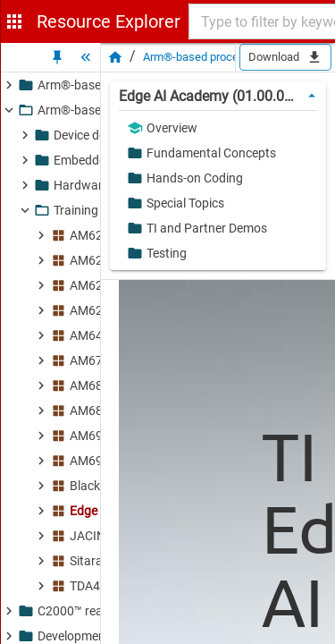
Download (285, 57)
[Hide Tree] (86, 57)
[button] (214, 128)
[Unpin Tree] (57, 57)
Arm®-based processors (205, 57)
